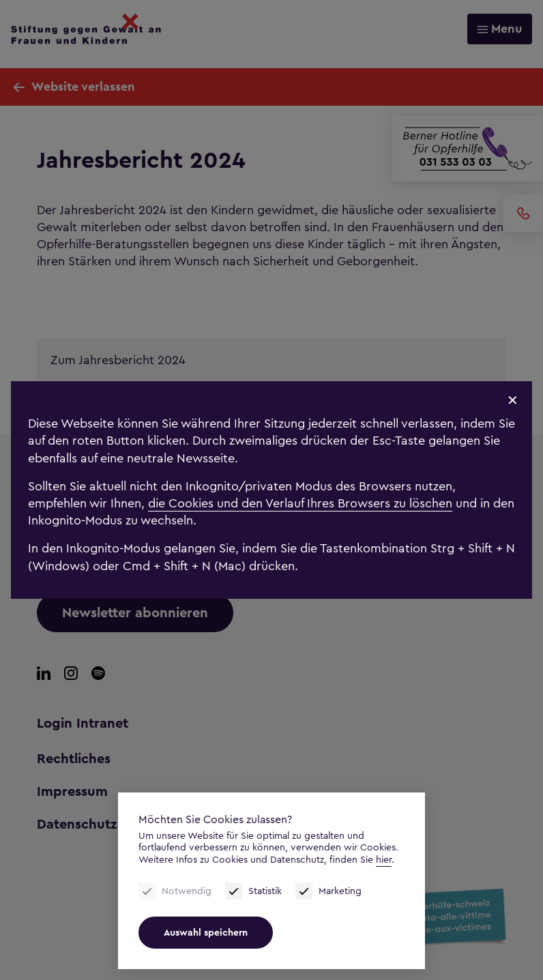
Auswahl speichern (206, 933)
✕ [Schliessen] (513, 401)
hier (384, 860)
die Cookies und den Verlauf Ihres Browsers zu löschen (300, 503)
